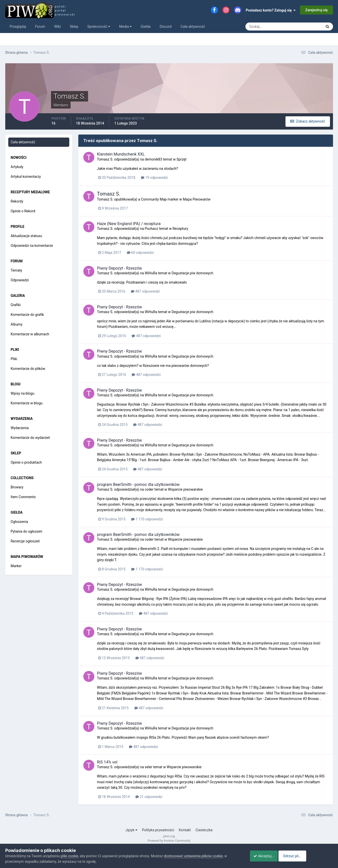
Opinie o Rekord (23, 211)
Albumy (17, 324)
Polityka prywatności (158, 830)
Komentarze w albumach (30, 334)
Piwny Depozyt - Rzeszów (120, 268)
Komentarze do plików (28, 369)
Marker (16, 566)
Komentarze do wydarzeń (30, 438)
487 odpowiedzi (145, 291)
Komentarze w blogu (27, 403)
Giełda (146, 27)
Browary (17, 487)
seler (148, 767)
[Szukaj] (265, 27)
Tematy (17, 270)
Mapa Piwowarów (197, 199)
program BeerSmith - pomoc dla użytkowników (138, 485)
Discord (166, 27)
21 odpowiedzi (149, 797)
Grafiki (16, 305)
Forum (40, 27)
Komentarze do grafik (27, 315)
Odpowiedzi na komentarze (32, 246)
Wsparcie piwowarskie (185, 489)
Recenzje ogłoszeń (25, 541)
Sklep (74, 27)
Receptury (180, 229)
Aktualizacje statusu (27, 236)
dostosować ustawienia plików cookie (193, 856)
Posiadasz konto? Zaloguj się (271, 10)
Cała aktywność (193, 27)
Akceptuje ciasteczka (267, 856)
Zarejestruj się (316, 10)
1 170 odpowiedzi (147, 519)
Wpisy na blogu (23, 393)
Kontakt (185, 830)
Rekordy (17, 201)
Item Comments (23, 497)
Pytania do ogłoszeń (27, 531)
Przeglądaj (18, 27)
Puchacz (151, 229)
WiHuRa (151, 273)
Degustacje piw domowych (193, 273)
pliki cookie (70, 856)
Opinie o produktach (26, 462)
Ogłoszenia (20, 522)
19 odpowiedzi (154, 178)
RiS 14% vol (107, 762)
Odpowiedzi (20, 280)
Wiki (57, 27)
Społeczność (99, 27)
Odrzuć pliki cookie (312, 856)
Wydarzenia (20, 428)
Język (131, 830)
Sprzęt (181, 159)
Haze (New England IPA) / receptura (129, 224)
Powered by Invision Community (169, 841)
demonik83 (153, 159)
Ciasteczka (204, 830)
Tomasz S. (105, 159)
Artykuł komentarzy (26, 177)
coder (149, 489)
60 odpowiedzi (140, 253)
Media (125, 27)
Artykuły (17, 167)
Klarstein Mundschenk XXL (121, 154)
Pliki (14, 359)
